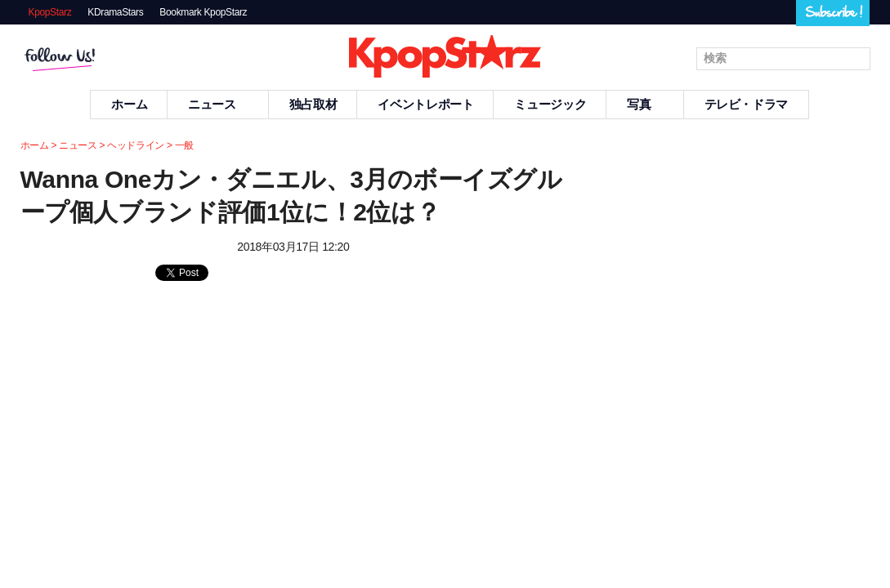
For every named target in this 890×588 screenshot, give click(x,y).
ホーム (129, 104)
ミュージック (550, 104)
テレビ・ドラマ (746, 104)
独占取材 (313, 104)
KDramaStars (115, 12)
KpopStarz (50, 12)
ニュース (218, 104)
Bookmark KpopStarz (203, 12)
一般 (184, 145)
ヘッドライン (136, 145)
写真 (645, 104)
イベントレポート (425, 104)
